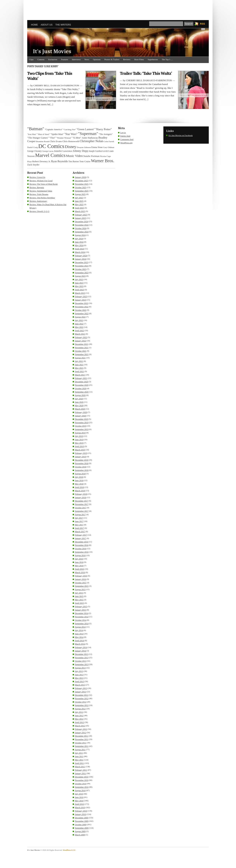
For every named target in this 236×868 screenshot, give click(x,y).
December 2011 (82, 736)
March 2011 (80, 767)
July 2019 (79, 436)
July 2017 (79, 518)
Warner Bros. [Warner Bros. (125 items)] (103, 161)
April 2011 (79, 763)
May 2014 (79, 637)
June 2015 (79, 596)
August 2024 (80, 235)
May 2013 (79, 678)
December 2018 (82, 460)
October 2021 (81, 351)
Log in (123, 132)
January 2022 (80, 341)
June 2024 (79, 242)
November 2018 (82, 463)
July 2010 (79, 794)
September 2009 (82, 828)
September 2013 (82, 664)
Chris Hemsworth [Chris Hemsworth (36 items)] (71, 141)
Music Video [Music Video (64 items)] (74, 156)
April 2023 (79, 290)
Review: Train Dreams (39, 194)
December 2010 (82, 777)
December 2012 (82, 695)
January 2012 (80, 732)
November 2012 (82, 698)
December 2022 (82, 303)
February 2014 (81, 647)
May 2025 (79, 204)
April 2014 (79, 640)
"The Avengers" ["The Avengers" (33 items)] (106, 134)
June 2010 (79, 797)
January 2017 (80, 538)
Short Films (139, 59)
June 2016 (79, 562)
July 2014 (79, 630)
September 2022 (82, 313)
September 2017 (82, 511)
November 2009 (82, 821)
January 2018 (80, 497)
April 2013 (79, 681)
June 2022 (79, 324)
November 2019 (82, 422)
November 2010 (82, 780)
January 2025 (80, 218)
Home (34, 25)
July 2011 (79, 753)
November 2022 (82, 307)
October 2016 (81, 549)
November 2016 (82, 545)
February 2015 (81, 606)
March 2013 (80, 685)
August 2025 (80, 194)
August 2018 (80, 474)
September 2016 (82, 552)
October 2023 (81, 269)
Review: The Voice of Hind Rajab (44, 184)
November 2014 (82, 617)
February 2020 (81, 412)
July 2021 (79, 361)
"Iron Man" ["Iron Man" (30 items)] (32, 134)
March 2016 (80, 572)
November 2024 (82, 225)
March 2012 (80, 726)
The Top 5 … (167, 59)
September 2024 (82, 232)
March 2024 (80, 252)
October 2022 (81, 310)
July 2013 (79, 671)
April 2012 (79, 722)
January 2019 (80, 457)
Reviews (127, 59)
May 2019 (79, 443)
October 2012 (81, 702)
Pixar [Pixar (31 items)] (29, 161)
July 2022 (79, 320)
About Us (47, 25)
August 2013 (80, 668)
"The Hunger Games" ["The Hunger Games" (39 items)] (38, 138)
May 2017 (79, 525)
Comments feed (127, 139)
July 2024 (79, 238)
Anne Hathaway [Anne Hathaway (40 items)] (90, 138)
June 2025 (79, 201)
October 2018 (81, 467)
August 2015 (80, 589)
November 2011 (82, 739)
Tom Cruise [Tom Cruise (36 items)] (85, 161)
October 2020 (81, 388)
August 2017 (80, 514)
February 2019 (81, 453)
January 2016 (80, 579)
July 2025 (79, 198)
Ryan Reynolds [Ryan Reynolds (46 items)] (59, 161)
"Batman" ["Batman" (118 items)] (36, 129)
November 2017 (82, 504)
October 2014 (81, 620)
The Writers (63, 25)
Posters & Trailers (112, 59)
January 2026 (80, 177)
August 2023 (80, 276)
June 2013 (79, 675)
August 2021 (80, 358)
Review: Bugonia (37, 187)
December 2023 (82, 262)
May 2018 (79, 484)
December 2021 (82, 344)
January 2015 (80, 610)
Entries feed (125, 136)
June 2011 (79, 756)
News (87, 59)
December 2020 (82, 382)
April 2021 (79, 371)
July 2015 (79, 593)
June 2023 (79, 283)
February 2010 (81, 811)
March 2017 (80, 531)
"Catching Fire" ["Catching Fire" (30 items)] (70, 129)
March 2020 (80, 409)
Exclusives (53, 59)
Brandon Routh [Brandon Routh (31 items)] (43, 141)
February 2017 (81, 535)
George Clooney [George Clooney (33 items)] (35, 151)
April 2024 (79, 249)
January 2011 (80, 773)
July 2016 (79, 559)
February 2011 (81, 770)
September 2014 (82, 623)
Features (65, 59)
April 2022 (79, 330)
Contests (41, 59)
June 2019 (79, 439)
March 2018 (80, 491)
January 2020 (80, 416)
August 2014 (80, 627)
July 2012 (79, 712)
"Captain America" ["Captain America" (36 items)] (54, 129)
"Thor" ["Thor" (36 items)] (52, 138)
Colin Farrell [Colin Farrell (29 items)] (109, 141)
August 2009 (80, 831)
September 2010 (82, 787)
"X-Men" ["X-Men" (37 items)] (77, 138)
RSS (202, 24)
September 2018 (82, 470)
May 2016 (79, 566)
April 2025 (79, 208)
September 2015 (82, 586)
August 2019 (80, 433)
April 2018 (79, 487)
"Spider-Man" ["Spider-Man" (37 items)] (57, 134)
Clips (31, 59)
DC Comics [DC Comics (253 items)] (51, 146)
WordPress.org (126, 143)
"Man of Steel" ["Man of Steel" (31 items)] (43, 134)
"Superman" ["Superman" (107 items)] (88, 134)
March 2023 (80, 293)
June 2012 (79, 715)
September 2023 (82, 273)
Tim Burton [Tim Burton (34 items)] (73, 161)
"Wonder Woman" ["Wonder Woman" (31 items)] (64, 138)
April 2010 (79, 804)
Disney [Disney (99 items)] (71, 147)
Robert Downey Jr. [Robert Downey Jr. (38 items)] (42, 161)
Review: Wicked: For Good (41, 181)
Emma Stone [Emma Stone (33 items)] (97, 147)
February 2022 (81, 337)
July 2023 (79, 279)
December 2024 (82, 221)
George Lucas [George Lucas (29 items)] (48, 151)
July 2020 (79, 399)
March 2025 (80, 211)
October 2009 (81, 824)
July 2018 (79, 477)
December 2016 (82, 542)
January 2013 (80, 692)
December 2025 (82, 181)
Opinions (97, 59)
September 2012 (82, 705)
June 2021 (79, 365)
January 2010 (80, 814)
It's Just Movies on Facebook (181, 135)
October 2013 (81, 661)
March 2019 (80, 450)
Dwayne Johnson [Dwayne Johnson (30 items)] (84, 147)
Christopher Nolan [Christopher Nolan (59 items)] (91, 141)
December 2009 (82, 818)
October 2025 (81, 187)
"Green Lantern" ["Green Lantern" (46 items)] (86, 129)
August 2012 (80, 709)
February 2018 (81, 494)
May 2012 (79, 719)
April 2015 (79, 603)
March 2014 (80, 644)
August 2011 (80, 750)
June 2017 (79, 521)
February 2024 (81, 256)
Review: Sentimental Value (41, 191)
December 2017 (82, 501)
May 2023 (79, 286)
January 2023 (80, 300)
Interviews (76, 59)
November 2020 (82, 385)
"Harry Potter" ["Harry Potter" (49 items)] (103, 129)
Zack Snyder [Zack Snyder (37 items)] (33, 165)
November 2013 (82, 658)
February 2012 (81, 729)
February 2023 (81, 296)
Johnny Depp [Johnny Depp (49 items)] (80, 151)
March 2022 (80, 334)
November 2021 (82, 348)
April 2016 (79, 569)
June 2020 (79, 402)
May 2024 (79, 245)
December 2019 (82, 419)
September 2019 (82, 429)
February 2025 (81, 215)
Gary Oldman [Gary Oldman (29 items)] (109, 147)
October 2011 (81, 743)
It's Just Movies (52, 51)
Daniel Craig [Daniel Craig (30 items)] (33, 147)
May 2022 (79, 327)
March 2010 (80, 807)
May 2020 (79, 405)
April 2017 (79, 528)
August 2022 (80, 317)
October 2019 (81, 426)
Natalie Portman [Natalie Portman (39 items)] (91, 156)
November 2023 (82, 266)
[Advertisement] (118, 9)
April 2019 (79, 446)
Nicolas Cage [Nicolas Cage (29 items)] (105, 156)
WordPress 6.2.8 (69, 850)
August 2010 (80, 790)
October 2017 (81, 508)
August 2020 (80, 395)
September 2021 (82, 354)
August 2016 (80, 555)
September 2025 (82, 191)
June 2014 (79, 634)
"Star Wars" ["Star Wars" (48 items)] (71, 134)
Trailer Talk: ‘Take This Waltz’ (146, 73)
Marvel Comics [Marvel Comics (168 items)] (50, 155)
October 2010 (81, 784)
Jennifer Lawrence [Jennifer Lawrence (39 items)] (63, 151)
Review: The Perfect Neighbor (42, 198)
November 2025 (82, 184)
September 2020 (82, 392)
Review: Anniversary (38, 201)
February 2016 (81, 576)
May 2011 (79, 760)
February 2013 (81, 688)
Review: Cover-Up (37, 177)
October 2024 (81, 228)
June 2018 (79, 480)
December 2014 (82, 613)
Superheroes (153, 59)
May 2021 (79, 368)
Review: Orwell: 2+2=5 (39, 211)
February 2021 (81, 378)
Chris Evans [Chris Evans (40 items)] (56, 141)
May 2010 (79, 801)
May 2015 (79, 600)
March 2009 (80, 835)
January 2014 (80, 651)
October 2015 (81, 583)
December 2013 (82, 654)
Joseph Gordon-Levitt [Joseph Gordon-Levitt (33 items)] (98, 151)
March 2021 (80, 375)
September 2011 (82, 746)
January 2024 (80, 259)
